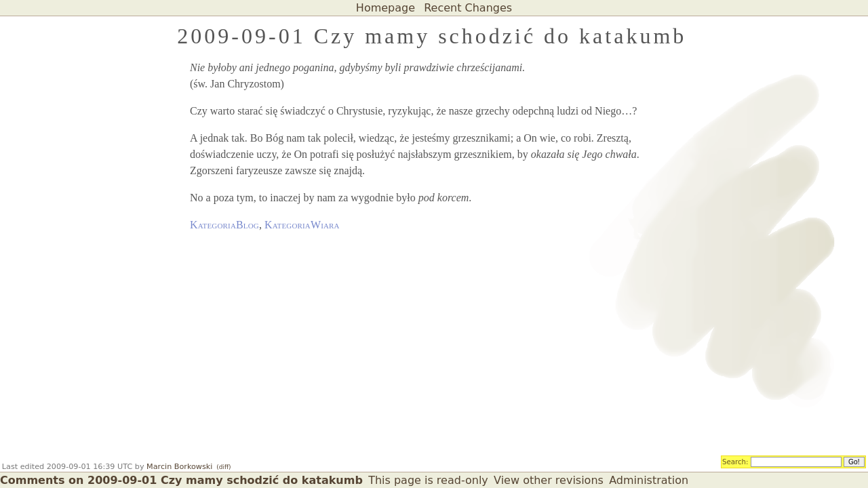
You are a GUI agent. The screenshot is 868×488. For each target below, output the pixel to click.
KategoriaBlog (224, 225)
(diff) (223, 467)
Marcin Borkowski (179, 467)
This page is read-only (428, 480)
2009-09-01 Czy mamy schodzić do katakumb (432, 36)
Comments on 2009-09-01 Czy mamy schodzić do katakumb (181, 480)
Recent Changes (468, 8)
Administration (649, 480)
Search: (735, 461)
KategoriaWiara (302, 225)
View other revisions (549, 480)
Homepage (386, 8)
